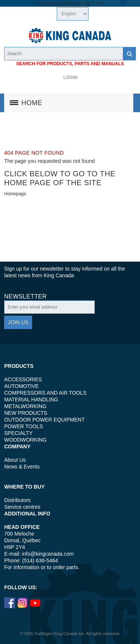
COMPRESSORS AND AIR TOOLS (45, 393)
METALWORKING (25, 406)
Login (71, 78)
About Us (15, 460)
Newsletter (25, 297)
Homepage (15, 194)
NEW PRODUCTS (26, 413)
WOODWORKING (25, 440)
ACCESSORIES (23, 379)
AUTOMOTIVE (21, 386)
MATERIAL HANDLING (31, 400)
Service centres (22, 507)
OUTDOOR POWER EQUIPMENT (44, 420)
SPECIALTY (18, 433)
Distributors (17, 500)
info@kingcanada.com (48, 554)
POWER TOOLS (24, 426)
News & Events (22, 467)
